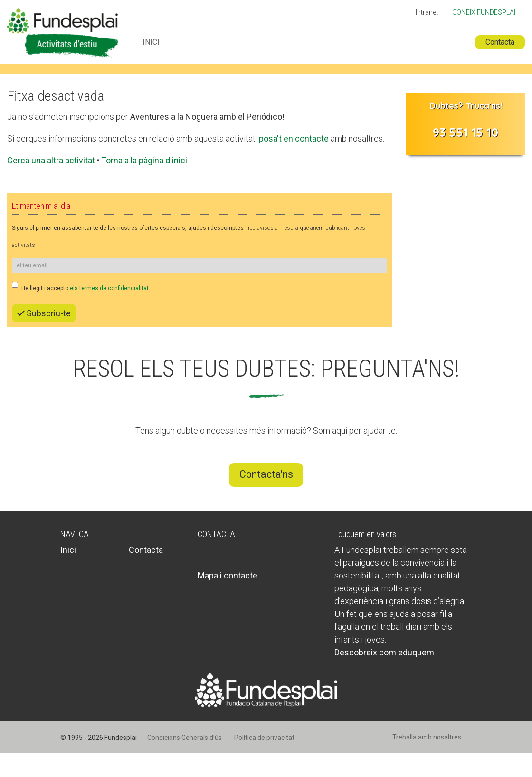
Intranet (427, 13)
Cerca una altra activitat (51, 160)
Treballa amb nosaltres (427, 737)
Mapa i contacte (228, 575)
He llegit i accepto (80, 287)
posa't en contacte (294, 138)
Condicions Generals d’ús (185, 738)
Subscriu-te (44, 313)
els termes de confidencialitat (109, 288)
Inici (151, 43)
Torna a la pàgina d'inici (144, 160)
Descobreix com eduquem (384, 652)
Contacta (500, 42)
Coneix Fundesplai (484, 12)
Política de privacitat (264, 738)
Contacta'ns (266, 474)
